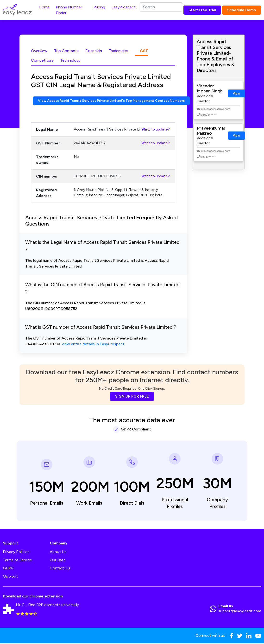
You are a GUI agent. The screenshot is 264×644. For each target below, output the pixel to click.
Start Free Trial (202, 10)
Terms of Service (17, 560)
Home (44, 7)
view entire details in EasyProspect (93, 345)
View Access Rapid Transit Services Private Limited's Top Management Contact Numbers (120, 101)
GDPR (8, 569)
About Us (58, 552)
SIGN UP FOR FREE (132, 397)
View (236, 93)
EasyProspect (123, 7)
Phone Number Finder (69, 10)
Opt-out (10, 577)
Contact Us (60, 569)
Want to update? (156, 130)
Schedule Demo (242, 10)
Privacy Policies (16, 552)
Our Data (58, 560)
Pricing (99, 7)
